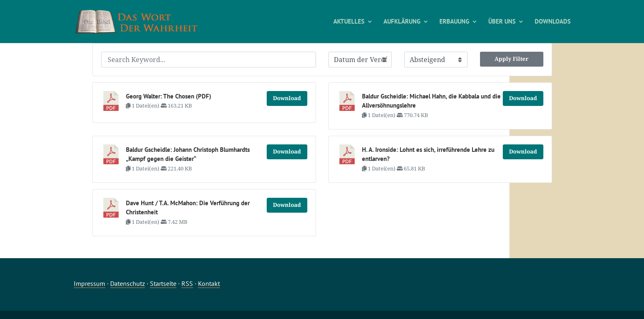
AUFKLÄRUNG (402, 22)
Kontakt (209, 283)
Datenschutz (128, 283)
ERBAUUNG (454, 22)
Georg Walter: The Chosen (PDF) (169, 96)
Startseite (163, 283)
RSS (187, 283)
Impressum (89, 283)
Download (287, 98)
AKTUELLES (349, 22)
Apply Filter (511, 59)
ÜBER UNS (502, 22)
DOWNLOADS (553, 22)
